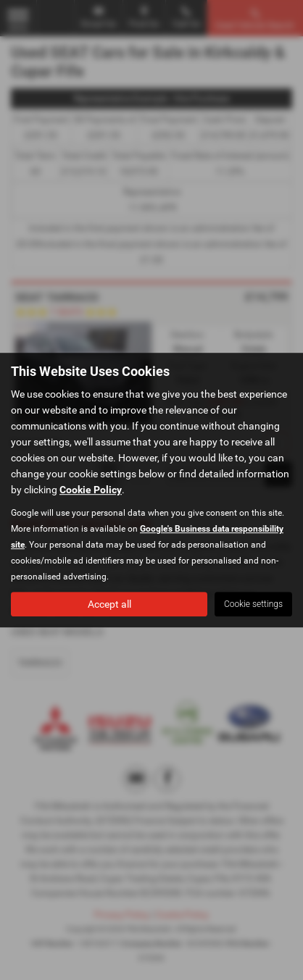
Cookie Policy (91, 490)
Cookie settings (253, 604)
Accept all (109, 604)
